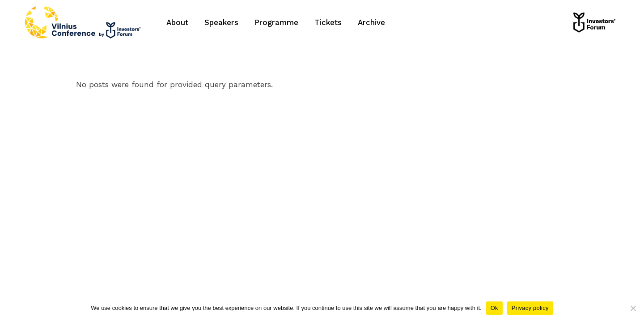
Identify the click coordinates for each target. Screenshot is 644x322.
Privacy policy (530, 308)
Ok (494, 308)
